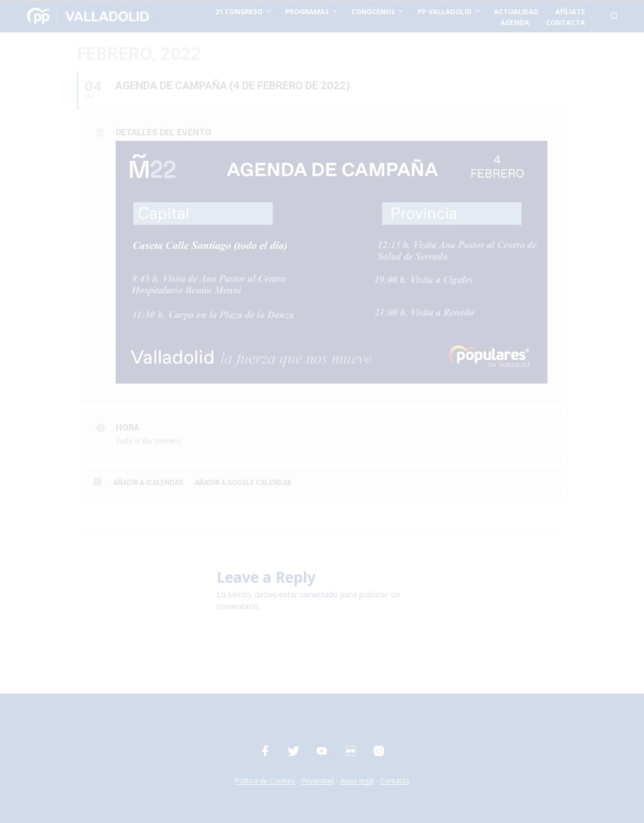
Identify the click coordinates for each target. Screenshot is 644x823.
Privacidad (318, 781)
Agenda (515, 22)
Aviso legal (357, 781)
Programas (307, 12)
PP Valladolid (445, 12)
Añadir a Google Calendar (243, 483)
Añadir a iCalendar (148, 483)
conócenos (373, 12)
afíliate (570, 12)
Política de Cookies (265, 781)
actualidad (516, 12)
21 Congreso (239, 12)
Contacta (395, 781)
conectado (319, 594)
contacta (566, 22)
